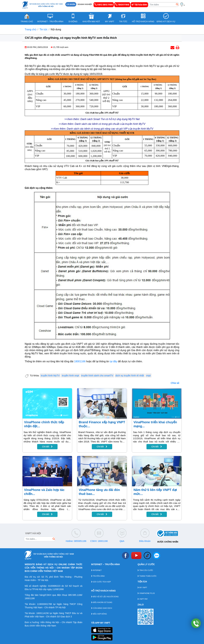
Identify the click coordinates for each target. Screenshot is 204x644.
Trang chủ (31, 29)
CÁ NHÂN (71, 4)
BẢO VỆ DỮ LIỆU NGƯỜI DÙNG (105, 597)
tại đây (113, 361)
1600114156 (43, 613)
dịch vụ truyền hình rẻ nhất (130, 375)
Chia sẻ (175, 383)
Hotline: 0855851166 (76, 541)
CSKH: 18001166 (99, 541)
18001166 (122, 5)
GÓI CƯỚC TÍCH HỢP (101, 582)
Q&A (122, 541)
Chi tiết (47, 447)
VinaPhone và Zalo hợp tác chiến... (44, 492)
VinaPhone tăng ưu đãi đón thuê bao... (99, 492)
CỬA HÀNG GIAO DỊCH (102, 608)
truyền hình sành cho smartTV (97, 375)
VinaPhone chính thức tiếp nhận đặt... (44, 424)
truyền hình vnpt (70, 375)
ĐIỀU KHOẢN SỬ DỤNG (102, 602)
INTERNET (96, 570)
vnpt (148, 375)
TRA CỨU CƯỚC (145, 570)
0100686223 (54, 586)
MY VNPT (142, 588)
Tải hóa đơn (139, 5)
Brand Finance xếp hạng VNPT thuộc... (102, 424)
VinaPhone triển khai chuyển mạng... (155, 424)
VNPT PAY (143, 599)
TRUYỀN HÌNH (98, 576)
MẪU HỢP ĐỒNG (99, 614)
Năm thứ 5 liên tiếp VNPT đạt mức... (155, 492)
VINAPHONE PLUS (146, 593)
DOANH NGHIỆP (85, 4)
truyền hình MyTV (50, 375)
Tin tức (44, 29)
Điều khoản (145, 541)
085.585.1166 (104, 5)
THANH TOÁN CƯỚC (147, 576)
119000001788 (44, 604)
